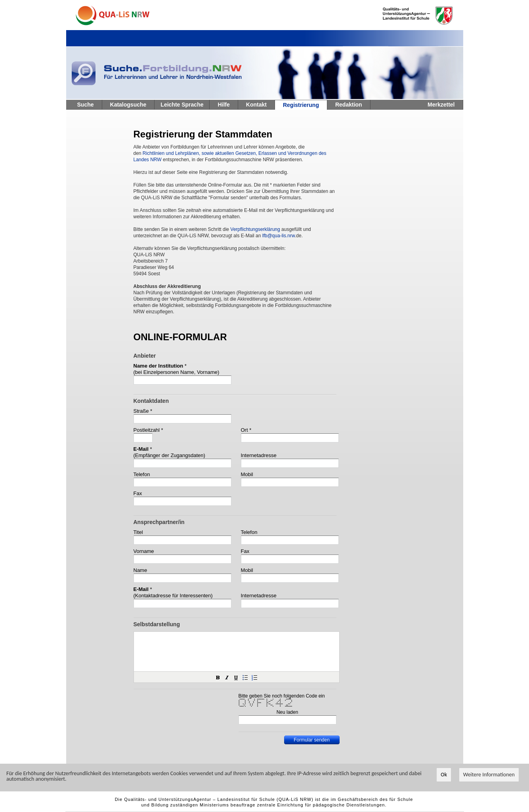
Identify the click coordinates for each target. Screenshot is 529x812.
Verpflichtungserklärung (255, 229)
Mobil (247, 474)
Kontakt (256, 105)
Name (140, 570)
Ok (444, 775)
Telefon (142, 474)
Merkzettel (441, 105)
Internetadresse (259, 455)
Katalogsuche (128, 105)
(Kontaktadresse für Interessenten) (173, 596)
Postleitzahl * (148, 430)
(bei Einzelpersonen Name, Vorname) (177, 372)
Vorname (144, 551)
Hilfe (223, 105)
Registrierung (301, 105)
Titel (138, 532)
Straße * (143, 411)
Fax (138, 493)
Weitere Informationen (489, 775)
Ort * (246, 430)
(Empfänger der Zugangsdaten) (169, 455)
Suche (86, 105)
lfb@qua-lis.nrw (279, 236)
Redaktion (349, 105)
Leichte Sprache (182, 105)
